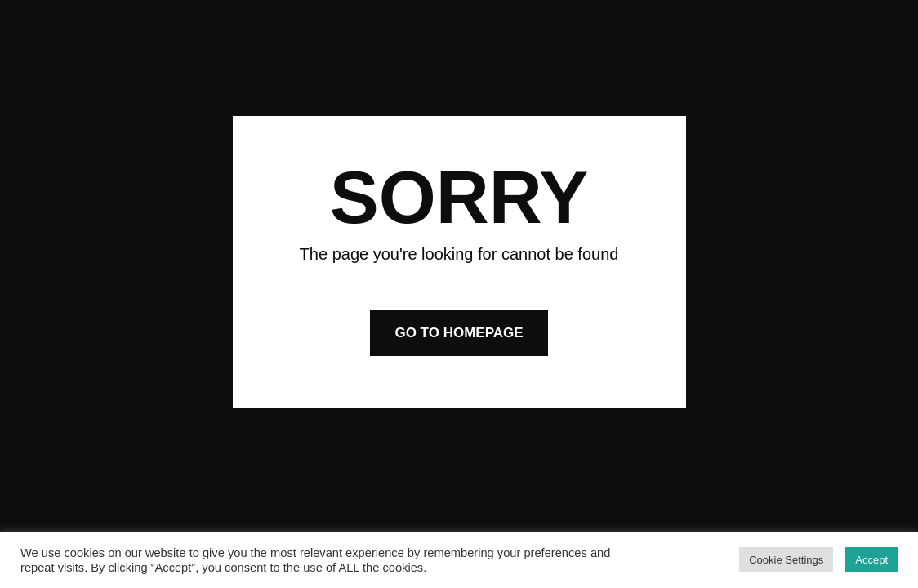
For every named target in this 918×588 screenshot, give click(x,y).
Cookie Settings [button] (786, 560)
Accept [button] (871, 560)
